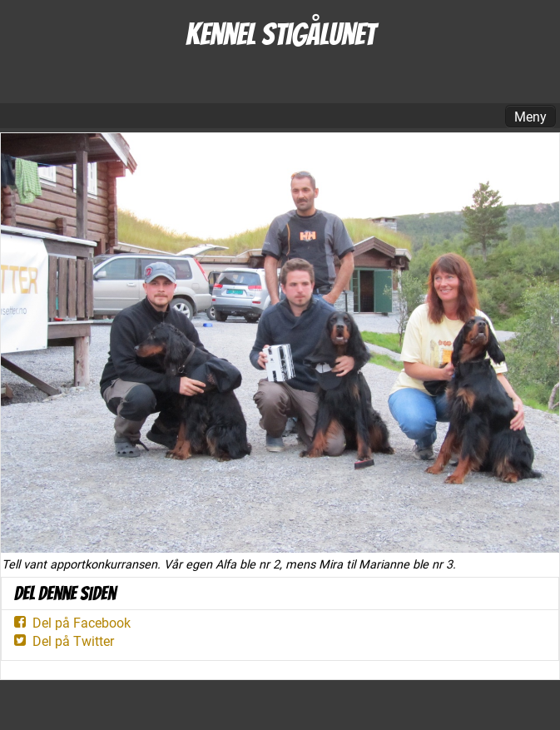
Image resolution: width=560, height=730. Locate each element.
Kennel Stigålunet (280, 35)
